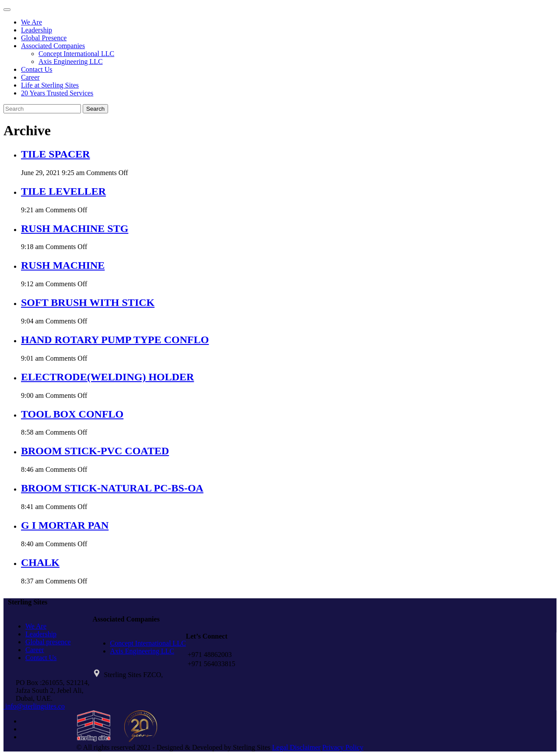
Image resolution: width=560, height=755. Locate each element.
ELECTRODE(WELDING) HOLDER (107, 377)
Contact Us (37, 69)
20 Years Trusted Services (57, 93)
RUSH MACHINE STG (75, 228)
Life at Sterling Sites (50, 85)
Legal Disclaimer (296, 747)
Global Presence (44, 38)
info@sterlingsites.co (34, 706)
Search (95, 109)
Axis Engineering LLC (71, 61)
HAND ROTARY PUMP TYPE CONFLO (115, 340)
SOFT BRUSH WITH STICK (88, 302)
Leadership (37, 30)
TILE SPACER (56, 154)
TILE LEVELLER (63, 191)
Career (30, 77)
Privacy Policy (343, 747)
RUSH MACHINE (63, 265)
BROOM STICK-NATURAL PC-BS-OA (112, 488)
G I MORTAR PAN (65, 525)
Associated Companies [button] (53, 46)
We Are (31, 22)
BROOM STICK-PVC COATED (95, 451)
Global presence (48, 642)
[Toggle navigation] (7, 10)
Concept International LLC (76, 54)
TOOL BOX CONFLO (72, 414)
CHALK (40, 562)
